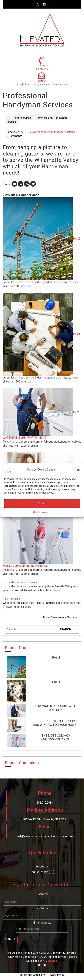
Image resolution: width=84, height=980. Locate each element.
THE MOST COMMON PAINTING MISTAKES (55, 738)
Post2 (77, 239)
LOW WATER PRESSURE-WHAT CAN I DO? (56, 708)
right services (23, 118)
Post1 (77, 334)
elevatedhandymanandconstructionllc (53, 132)
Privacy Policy (56, 975)
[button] (78, 470)
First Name (42, 894)
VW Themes (50, 961)
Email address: (42, 927)
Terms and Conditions (33, 975)
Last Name (42, 908)
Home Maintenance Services (20, 582)
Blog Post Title (11, 599)
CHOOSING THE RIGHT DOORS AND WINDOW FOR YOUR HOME (55, 723)
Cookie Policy (40, 512)
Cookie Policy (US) (42, 872)
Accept (42, 503)
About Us (42, 866)
